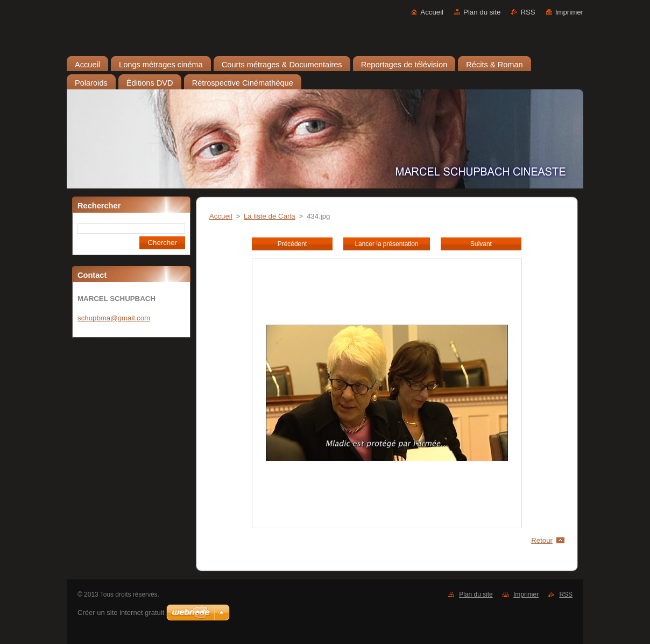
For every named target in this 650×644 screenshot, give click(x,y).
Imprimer (569, 12)
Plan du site (482, 12)
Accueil (432, 12)
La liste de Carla (270, 216)
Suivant (481, 244)
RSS (528, 12)
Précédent (292, 244)
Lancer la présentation (386, 244)
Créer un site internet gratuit (121, 612)
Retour (542, 540)
